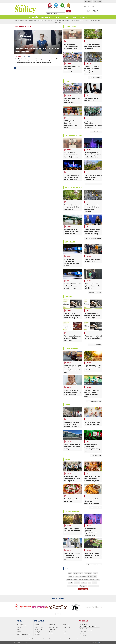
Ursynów (82, 20)
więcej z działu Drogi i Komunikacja (93, 238)
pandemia (98, 580)
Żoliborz (60, 23)
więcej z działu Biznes (96, 456)
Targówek (73, 20)
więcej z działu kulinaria (96, 508)
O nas (66, 17)
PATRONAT (83, 17)
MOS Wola (92, 580)
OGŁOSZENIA (62, 6)
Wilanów (95, 20)
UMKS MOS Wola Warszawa (73, 586)
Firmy (52, 13)
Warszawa (83, 586)
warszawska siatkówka (93, 586)
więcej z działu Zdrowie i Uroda (94, 564)
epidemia (70, 573)
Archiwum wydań (47, 17)
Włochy (99, 20)
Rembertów (61, 20)
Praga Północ (47, 20)
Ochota (35, 20)
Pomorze (77, 583)
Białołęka (22, 20)
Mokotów (31, 20)
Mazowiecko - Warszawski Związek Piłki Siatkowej (77, 580)
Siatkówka (84, 583)
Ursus (77, 20)
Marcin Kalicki (92, 576)
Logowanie (88, 1)
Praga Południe (55, 20)
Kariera (74, 17)
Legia (77, 577)
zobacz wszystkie (83, 589)
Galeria (59, 17)
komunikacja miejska (88, 573)
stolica (95, 583)
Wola (56, 23)
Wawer (86, 20)
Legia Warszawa (83, 576)
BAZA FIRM (69, 6)
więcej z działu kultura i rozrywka (94, 184)
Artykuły (48, 13)
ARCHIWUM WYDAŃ (50, 6)
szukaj (68, 11)
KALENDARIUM (56, 6)
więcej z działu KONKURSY (95, 345)
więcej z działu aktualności (95, 77)
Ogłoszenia (56, 13)
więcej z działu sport (96, 132)
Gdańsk (75, 573)
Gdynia (81, 573)
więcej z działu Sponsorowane (94, 401)
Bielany (26, 20)
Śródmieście (67, 20)
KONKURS (96, 573)
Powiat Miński (41, 20)
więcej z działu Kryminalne (95, 293)
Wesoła (90, 20)
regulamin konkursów (24, 635)
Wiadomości (34, 17)
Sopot (90, 583)
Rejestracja (98, 1)
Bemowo (17, 20)
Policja (71, 583)
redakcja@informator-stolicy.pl (89, 626)
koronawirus (71, 576)
